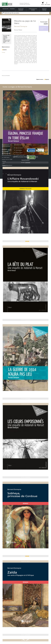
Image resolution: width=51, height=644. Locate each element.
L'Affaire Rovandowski (26, 236)
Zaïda (25, 629)
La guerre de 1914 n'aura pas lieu (26, 393)
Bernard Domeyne (21, 26)
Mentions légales (19, 153)
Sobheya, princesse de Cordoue (25, 550)
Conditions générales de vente (19, 156)
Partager (4, 52)
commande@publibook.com (8, 165)
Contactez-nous (19, 150)
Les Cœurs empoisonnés (25, 472)
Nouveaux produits (19, 148)
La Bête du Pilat (26, 314)
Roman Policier (18, 30)
